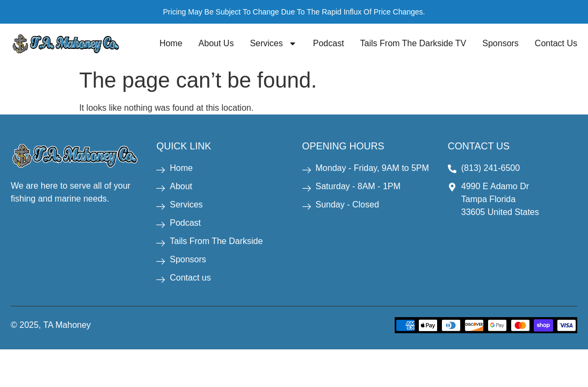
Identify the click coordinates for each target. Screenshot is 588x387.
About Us (216, 43)
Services (273, 44)
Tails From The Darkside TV (413, 43)
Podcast (329, 43)
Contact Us (556, 43)
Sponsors (500, 43)
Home (171, 43)
